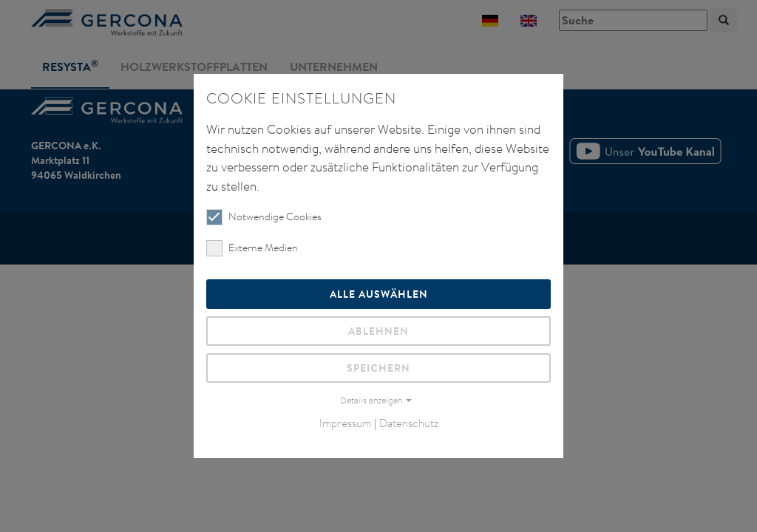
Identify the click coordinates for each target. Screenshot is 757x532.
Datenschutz (409, 423)
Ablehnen (378, 331)
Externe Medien (252, 248)
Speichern (378, 368)
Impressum (345, 423)
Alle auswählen (379, 294)
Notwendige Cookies (264, 217)
